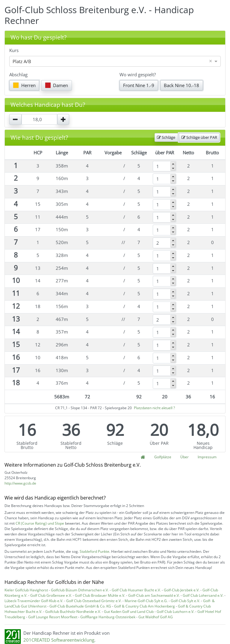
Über (184, 457)
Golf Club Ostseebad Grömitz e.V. (94, 601)
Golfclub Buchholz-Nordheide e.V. (73, 612)
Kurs (14, 50)
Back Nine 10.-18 (181, 85)
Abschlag (18, 74)
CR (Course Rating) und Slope (40, 523)
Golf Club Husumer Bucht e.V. (136, 590)
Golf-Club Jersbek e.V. (182, 590)
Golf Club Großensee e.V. (51, 595)
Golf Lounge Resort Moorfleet (53, 617)
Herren (24, 85)
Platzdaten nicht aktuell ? (154, 408)
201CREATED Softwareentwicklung (59, 640)
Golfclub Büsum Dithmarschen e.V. (80, 590)
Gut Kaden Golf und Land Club (129, 612)
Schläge (166, 137)
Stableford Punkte (94, 551)
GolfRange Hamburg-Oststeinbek (108, 617)
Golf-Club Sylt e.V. (185, 601)
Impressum (207, 457)
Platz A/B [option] (22, 61)
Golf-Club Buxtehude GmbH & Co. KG (80, 606)
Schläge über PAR (199, 137)
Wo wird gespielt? (138, 74)
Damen (57, 85)
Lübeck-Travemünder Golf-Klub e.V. (34, 601)
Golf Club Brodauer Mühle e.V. (100, 595)
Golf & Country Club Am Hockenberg (144, 606)
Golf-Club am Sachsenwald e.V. (154, 595)
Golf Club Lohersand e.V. (203, 595)
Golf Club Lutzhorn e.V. (175, 612)
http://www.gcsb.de (20, 483)
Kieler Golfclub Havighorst (26, 590)
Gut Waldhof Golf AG (156, 617)
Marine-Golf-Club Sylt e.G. (146, 601)
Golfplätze (163, 457)
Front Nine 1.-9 (139, 85)
